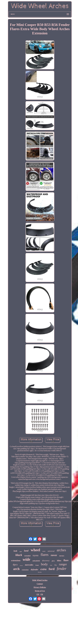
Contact (40, 584)
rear (51, 565)
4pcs (15, 565)
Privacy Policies (40, 587)
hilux (59, 561)
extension (25, 570)
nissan (21, 565)
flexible (40, 572)
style (21, 551)
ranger (63, 564)
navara (62, 556)
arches (61, 550)
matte (44, 551)
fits (56, 565)
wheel (35, 550)
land (26, 551)
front (37, 565)
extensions (16, 560)
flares (45, 555)
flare (66, 560)
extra (43, 569)
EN (38, 594)
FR (42, 594)
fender (62, 569)
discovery (46, 561)
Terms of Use (40, 591)
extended (27, 556)
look (15, 551)
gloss (53, 561)
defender (34, 570)
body (44, 564)
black (19, 555)
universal (51, 551)
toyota (36, 555)
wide (26, 559)
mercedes (29, 565)
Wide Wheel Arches (40, 580)
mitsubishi (36, 561)
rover (54, 555)
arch (16, 569)
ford (52, 569)
